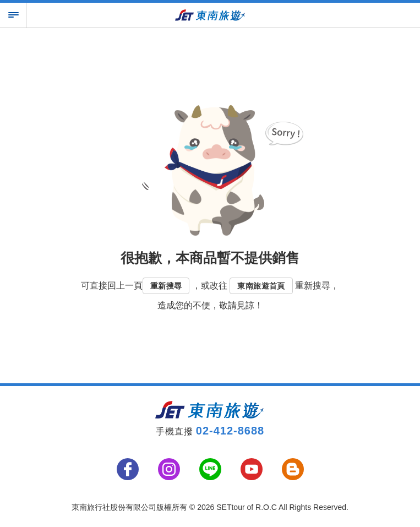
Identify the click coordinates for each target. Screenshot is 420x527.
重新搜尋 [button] (166, 286)
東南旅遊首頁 (261, 286)
